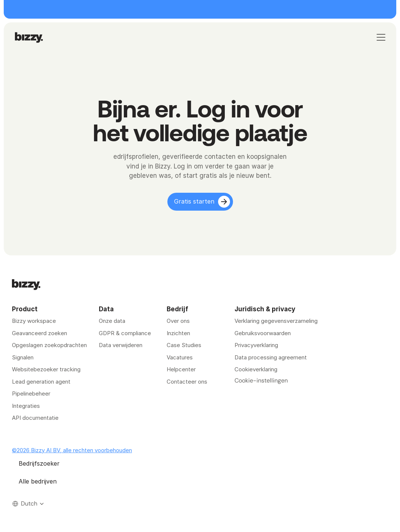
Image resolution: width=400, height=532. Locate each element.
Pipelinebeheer (31, 394)
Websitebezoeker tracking (46, 369)
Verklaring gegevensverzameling (276, 321)
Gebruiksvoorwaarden (263, 333)
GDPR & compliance (125, 333)
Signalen (23, 357)
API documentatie (35, 418)
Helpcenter (181, 369)
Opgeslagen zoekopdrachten (49, 345)
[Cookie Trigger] (261, 381)
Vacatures (180, 357)
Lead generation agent (41, 382)
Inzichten (178, 333)
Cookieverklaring (256, 369)
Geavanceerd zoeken (40, 333)
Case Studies (184, 345)
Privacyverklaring (256, 345)
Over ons (178, 321)
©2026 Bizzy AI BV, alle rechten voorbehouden (72, 450)
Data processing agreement (271, 357)
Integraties (26, 406)
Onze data (112, 321)
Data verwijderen (121, 345)
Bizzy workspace (34, 321)
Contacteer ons (187, 382)
